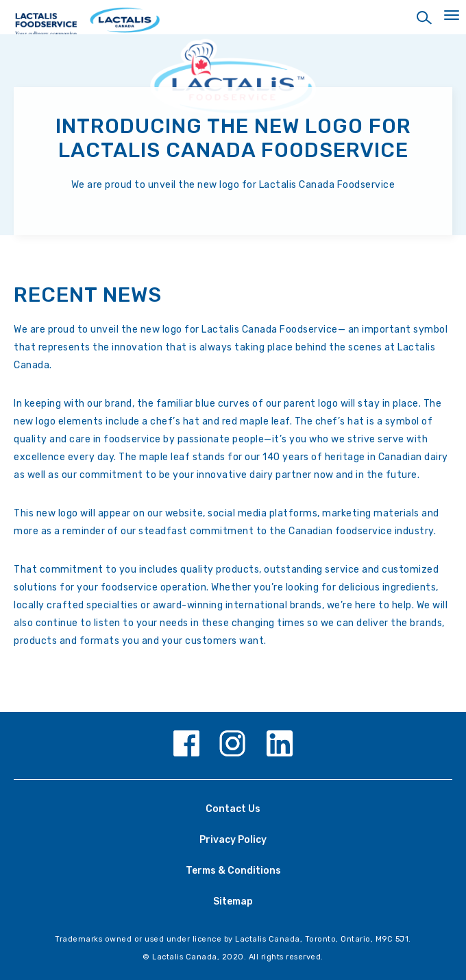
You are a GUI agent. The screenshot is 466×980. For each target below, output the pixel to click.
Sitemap (233, 901)
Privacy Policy (233, 840)
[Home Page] (233, 26)
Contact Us (233, 809)
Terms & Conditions (233, 871)
